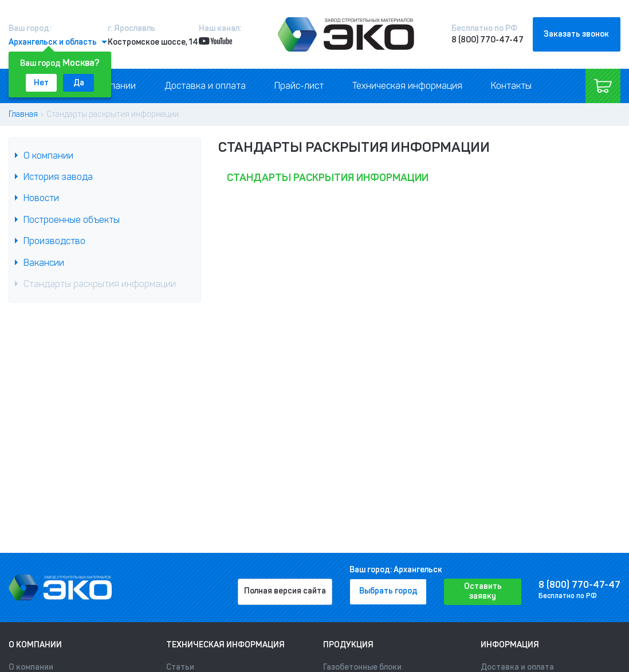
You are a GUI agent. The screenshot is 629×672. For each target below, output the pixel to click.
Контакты (511, 86)
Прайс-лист (299, 86)
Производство (54, 241)
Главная (23, 114)
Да (79, 83)
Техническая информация (407, 86)
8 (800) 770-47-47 (488, 40)
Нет (41, 83)
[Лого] (346, 34)
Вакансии (44, 263)
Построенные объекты (72, 220)
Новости (41, 198)
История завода (58, 177)
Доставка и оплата (205, 86)
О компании (48, 156)
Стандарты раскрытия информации (100, 284)
